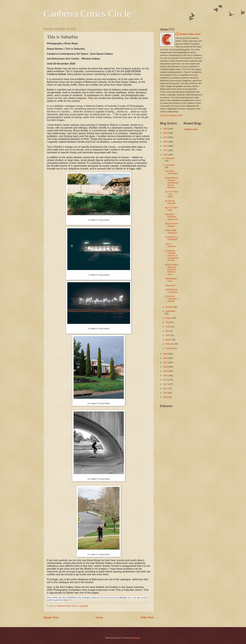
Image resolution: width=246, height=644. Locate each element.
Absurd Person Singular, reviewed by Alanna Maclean (172, 183)
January (169, 348)
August (169, 318)
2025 (166, 133)
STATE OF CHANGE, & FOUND (172, 299)
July (168, 322)
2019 (166, 354)
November (170, 165)
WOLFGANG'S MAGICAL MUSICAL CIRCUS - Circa (172, 269)
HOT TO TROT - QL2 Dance (172, 194)
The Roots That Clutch (171, 172)
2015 (166, 371)
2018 (166, 358)
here (130, 598)
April (168, 335)
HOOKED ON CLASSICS (171, 291)
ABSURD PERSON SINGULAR (171, 217)
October (169, 307)
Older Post (147, 618)
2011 (166, 388)
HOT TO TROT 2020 (172, 209)
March (169, 340)
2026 (166, 129)
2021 (166, 150)
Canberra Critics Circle (87, 13)
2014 (166, 375)
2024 (166, 137)
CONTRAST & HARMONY (172, 238)
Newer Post (51, 618)
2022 (166, 146)
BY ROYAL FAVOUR (170, 202)
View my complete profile (171, 115)
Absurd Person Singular (172, 225)
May (168, 331)
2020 (166, 155)
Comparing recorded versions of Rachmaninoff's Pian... (172, 256)
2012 (166, 384)
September (170, 311)
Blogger (137, 638)
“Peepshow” (170, 285)
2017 (166, 362)
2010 (166, 393)
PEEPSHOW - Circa (171, 280)
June (168, 327)
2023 (166, 142)
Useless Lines (191, 129)
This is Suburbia (170, 245)
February (170, 344)
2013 (166, 380)
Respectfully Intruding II (171, 231)
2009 (166, 397)
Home (99, 618)
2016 (166, 367)
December (170, 158)
